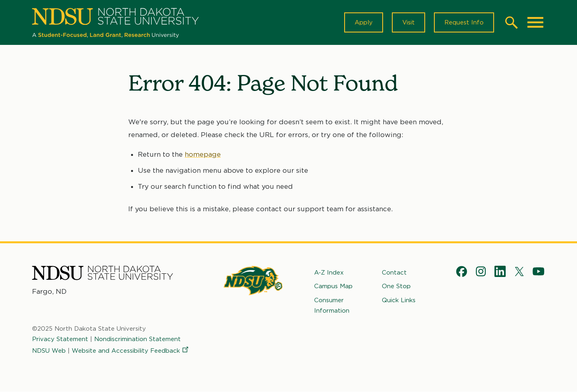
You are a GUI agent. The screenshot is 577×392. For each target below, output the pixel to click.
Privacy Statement (60, 339)
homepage (203, 154)
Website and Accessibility (131, 350)
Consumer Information (332, 305)
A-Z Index (329, 273)
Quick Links (399, 300)
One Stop (396, 286)
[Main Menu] (535, 22)
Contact (394, 273)
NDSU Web (49, 350)
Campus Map (333, 286)
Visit (409, 22)
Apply (364, 22)
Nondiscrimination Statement (137, 339)
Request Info (464, 22)
